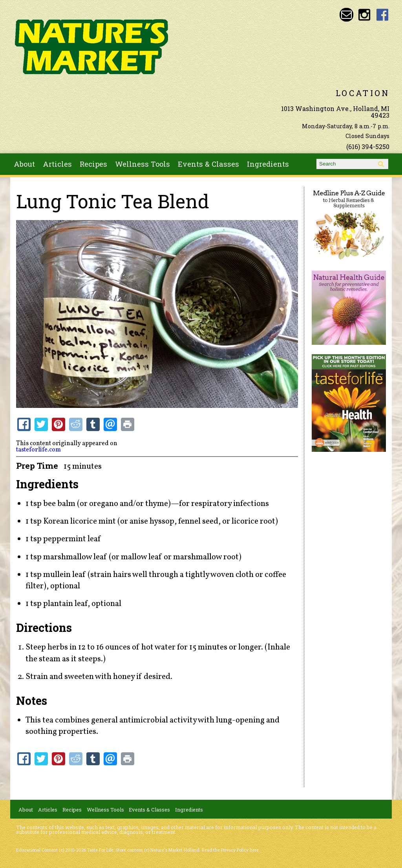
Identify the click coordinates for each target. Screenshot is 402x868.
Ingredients (268, 164)
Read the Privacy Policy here (230, 850)
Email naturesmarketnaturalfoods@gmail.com (346, 15)
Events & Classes (208, 164)
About (24, 164)
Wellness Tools (143, 164)
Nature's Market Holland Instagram (365, 15)
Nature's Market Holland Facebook (383, 15)
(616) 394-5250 (368, 146)
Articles (57, 164)
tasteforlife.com (38, 450)
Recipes (93, 164)
